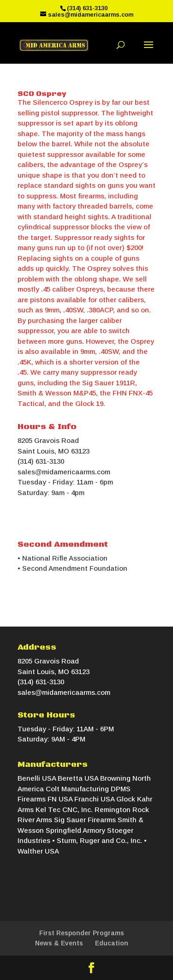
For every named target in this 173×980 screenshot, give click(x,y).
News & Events (59, 943)
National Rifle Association (65, 558)
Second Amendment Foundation (75, 568)
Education (112, 943)
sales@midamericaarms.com (64, 472)
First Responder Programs (82, 933)
